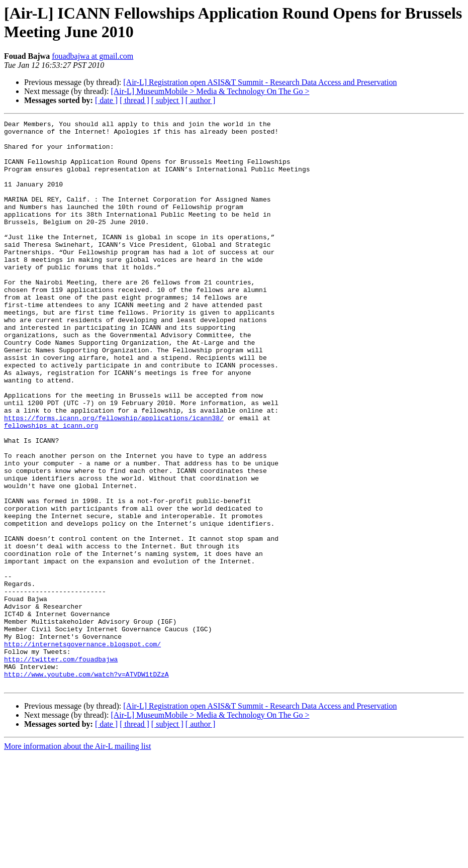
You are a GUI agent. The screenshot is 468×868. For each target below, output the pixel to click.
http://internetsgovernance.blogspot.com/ (82, 749)
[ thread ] (134, 100)
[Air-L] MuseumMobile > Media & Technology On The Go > (210, 91)
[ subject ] (167, 100)
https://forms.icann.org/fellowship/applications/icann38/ (114, 478)
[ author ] (201, 100)
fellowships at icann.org (51, 487)
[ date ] (106, 100)
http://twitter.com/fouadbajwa (61, 767)
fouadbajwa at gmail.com (92, 56)
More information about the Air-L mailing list (77, 859)
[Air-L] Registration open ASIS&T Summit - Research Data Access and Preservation (260, 82)
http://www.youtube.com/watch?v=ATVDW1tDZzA (86, 786)
